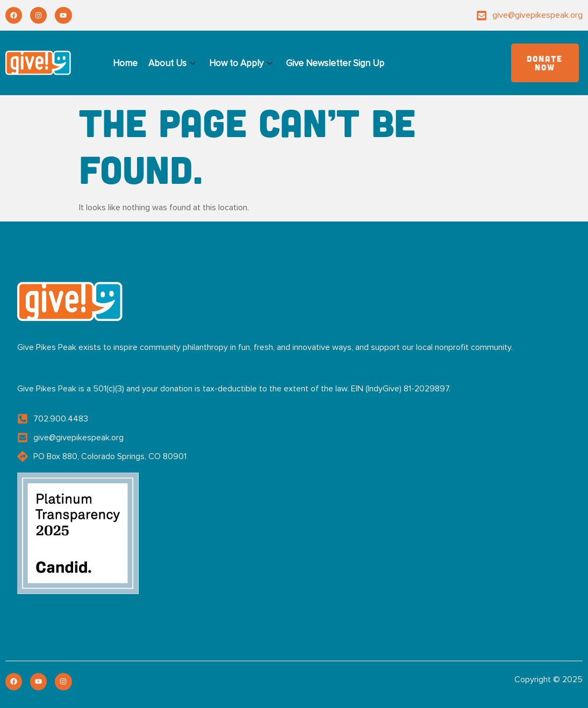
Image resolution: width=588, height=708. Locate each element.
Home (125, 63)
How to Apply (242, 63)
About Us (173, 63)
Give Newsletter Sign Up (335, 63)
